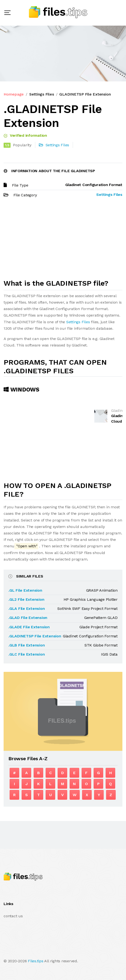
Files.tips (36, 961)
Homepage (14, 94)
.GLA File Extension (27, 609)
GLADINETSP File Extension (85, 94)
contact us (13, 916)
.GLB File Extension (27, 645)
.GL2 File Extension (26, 599)
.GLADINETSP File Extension (35, 636)
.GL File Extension (25, 590)
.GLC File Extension (27, 654)
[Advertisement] (63, 241)
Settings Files (42, 94)
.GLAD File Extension (28, 618)
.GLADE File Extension (29, 627)
